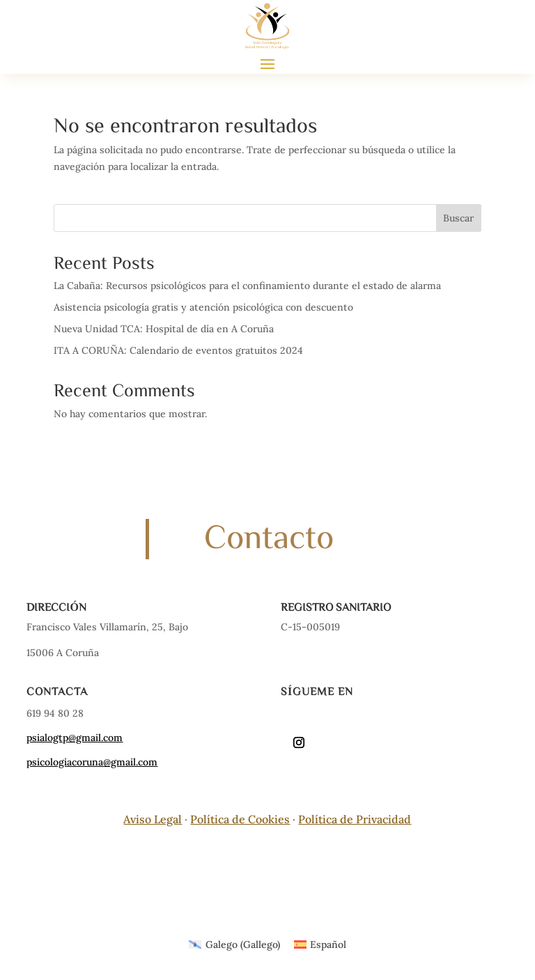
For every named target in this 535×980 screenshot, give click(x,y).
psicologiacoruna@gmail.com (92, 762)
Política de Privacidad (355, 819)
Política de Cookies (240, 819)
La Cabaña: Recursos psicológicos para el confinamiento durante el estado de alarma (247, 286)
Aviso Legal (153, 819)
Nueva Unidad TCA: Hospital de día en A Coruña (164, 329)
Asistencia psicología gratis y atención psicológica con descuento (203, 307)
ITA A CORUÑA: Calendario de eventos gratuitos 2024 (178, 350)
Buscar (458, 218)
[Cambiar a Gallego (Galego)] (234, 944)
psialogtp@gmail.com (75, 738)
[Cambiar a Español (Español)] (320, 944)
